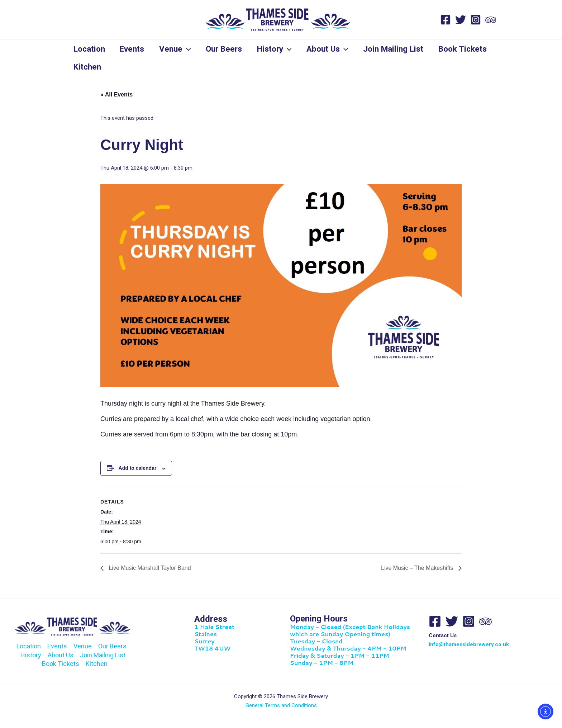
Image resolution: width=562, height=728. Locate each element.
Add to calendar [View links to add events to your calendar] (138, 468)
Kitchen (153, 67)
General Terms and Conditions (281, 705)
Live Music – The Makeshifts (418, 568)
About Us (334, 49)
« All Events (116, 94)
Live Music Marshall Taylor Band (149, 568)
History (280, 49)
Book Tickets (98, 67)
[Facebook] (446, 20)
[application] (190, 49)
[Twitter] (461, 20)
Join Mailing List (401, 49)
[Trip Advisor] (491, 20)
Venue (178, 49)
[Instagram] (476, 20)
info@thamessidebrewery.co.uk (469, 644)
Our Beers (228, 49)
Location (90, 49)
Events (134, 49)
